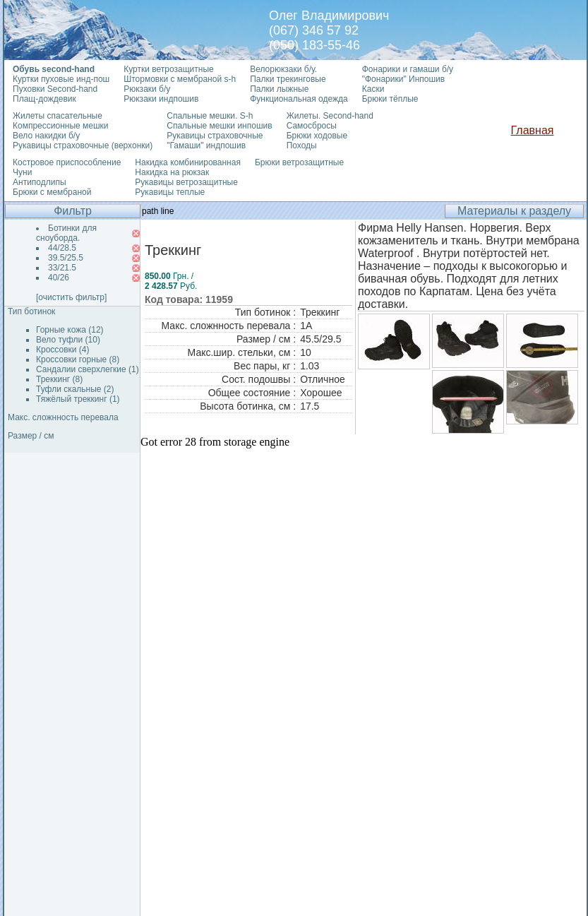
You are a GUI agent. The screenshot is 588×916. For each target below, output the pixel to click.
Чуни (22, 172)
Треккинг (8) (59, 379)
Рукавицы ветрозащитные (186, 182)
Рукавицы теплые (170, 192)
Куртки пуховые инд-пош (61, 79)
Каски (373, 89)
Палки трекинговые (288, 79)
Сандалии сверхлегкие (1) (88, 369)
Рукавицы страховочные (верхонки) (83, 145)
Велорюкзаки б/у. (283, 69)
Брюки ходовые (317, 136)
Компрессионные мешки (61, 126)
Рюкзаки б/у (147, 89)
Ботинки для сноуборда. (66, 233)
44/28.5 (62, 248)
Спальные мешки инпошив (219, 126)
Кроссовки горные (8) (78, 359)
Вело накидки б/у (46, 136)
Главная (533, 130)
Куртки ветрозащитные (168, 69)
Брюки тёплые (390, 99)
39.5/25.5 (66, 258)
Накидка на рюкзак (172, 172)
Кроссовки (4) (62, 350)
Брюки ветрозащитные (299, 162)
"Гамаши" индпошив (206, 145)
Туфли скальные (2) (75, 389)
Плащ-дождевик (44, 99)
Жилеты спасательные (58, 116)
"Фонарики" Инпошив (403, 79)
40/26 (59, 278)
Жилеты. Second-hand (330, 116)
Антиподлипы (40, 182)
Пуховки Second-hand (55, 89)
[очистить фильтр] (71, 297)
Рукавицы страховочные (215, 136)
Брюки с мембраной (52, 192)
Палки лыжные (279, 89)
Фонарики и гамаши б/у (408, 69)
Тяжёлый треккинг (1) (78, 399)
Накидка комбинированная (188, 162)
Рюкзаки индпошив (161, 99)
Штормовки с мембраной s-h (180, 79)
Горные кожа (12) (70, 330)
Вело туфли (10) (68, 340)
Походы (302, 145)
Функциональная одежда (299, 99)
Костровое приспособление (67, 162)
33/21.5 (62, 268)
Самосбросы (312, 126)
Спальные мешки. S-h (210, 116)
